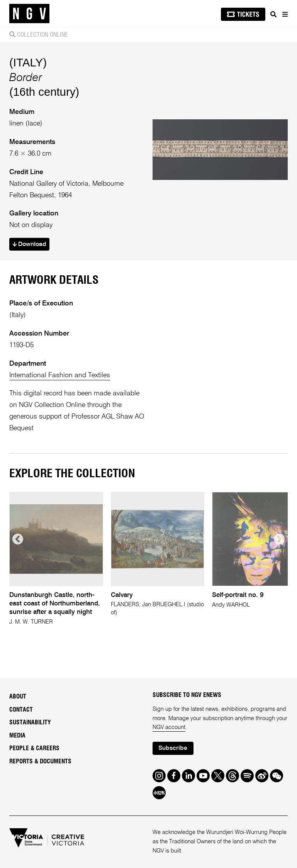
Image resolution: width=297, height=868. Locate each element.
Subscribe (173, 748)
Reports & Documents (40, 761)
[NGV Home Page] (29, 14)
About (18, 697)
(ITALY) (28, 62)
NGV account (169, 727)
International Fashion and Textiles (60, 375)
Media (17, 736)
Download (29, 244)
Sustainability (30, 722)
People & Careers (34, 748)
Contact (21, 710)
